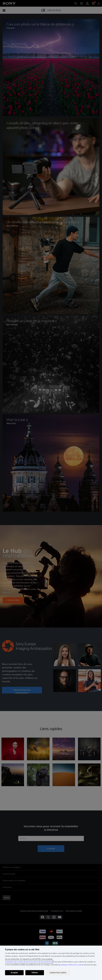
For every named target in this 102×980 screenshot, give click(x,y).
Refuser (35, 973)
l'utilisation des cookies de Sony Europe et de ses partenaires (29, 962)
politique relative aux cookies (72, 965)
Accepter (14, 973)
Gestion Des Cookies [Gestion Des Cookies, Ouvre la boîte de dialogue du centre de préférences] (58, 973)
